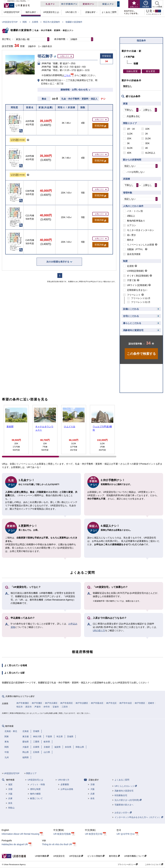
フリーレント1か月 (141, 298)
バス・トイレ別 (135, 211)
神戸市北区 (111, 703)
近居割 (130, 266)
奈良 (10, 803)
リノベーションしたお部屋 (141, 245)
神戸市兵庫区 (51, 703)
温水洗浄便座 (134, 254)
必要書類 (65, 784)
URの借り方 (99, 630)
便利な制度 (35, 789)
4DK (129, 153)
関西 (25, 22)
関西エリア (31, 773)
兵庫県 (35, 22)
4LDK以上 (150, 153)
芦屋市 (38, 707)
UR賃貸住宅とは (35, 780)
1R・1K (131, 129)
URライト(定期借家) (137, 285)
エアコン (131, 225)
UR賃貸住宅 (59, 856)
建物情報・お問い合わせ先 (74, 90)
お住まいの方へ (123, 813)
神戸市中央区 (126, 703)
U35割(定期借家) (135, 271)
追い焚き (131, 235)
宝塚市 (56, 707)
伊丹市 (47, 707)
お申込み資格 (67, 789)
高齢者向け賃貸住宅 (133, 330)
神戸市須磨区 (82, 703)
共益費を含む (133, 116)
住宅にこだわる (131, 316)
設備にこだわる (131, 309)
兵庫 (10, 798)
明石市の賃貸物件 (52, 22)
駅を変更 (151, 71)
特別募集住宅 (121, 795)
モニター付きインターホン (141, 230)
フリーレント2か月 (141, 302)
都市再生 (114, 856)
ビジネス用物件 (96, 856)
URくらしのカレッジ (126, 786)
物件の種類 (35, 794)
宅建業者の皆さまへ (124, 805)
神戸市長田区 (67, 703)
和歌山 (11, 808)
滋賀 (10, 784)
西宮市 (29, 707)
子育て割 (131, 280)
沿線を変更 (132, 71)
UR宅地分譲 (76, 856)
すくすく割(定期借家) (138, 276)
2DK (129, 138)
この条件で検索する (141, 354)
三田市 (65, 707)
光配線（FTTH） (136, 249)
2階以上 (131, 216)
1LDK (130, 134)
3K (128, 143)
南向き (130, 240)
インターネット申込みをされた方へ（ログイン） (139, 817)
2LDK (148, 138)
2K (147, 134)
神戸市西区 (140, 703)
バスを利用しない (136, 172)
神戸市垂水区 (97, 703)
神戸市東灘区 (23, 703)
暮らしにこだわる (132, 323)
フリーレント (134, 295)
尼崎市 (151, 703)
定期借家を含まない (137, 290)
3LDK (130, 148)
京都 (10, 789)
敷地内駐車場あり (136, 221)
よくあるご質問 (122, 780)
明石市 (20, 707)
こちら (67, 75)
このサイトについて (154, 864)
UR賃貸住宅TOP (10, 22)
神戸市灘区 (37, 703)
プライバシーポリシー (128, 864)
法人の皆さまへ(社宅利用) (128, 800)
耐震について (36, 798)
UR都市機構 (42, 856)
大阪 (10, 794)
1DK (147, 129)
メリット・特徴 (37, 784)
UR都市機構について (135, 856)
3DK (147, 143)
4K (147, 148)
